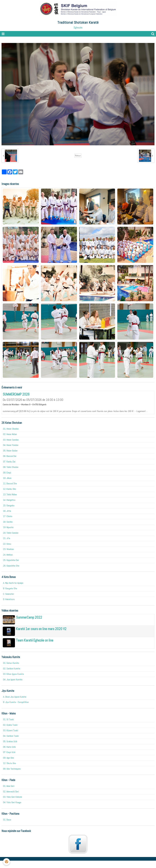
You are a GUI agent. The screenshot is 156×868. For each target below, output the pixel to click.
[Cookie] (6, 862)
